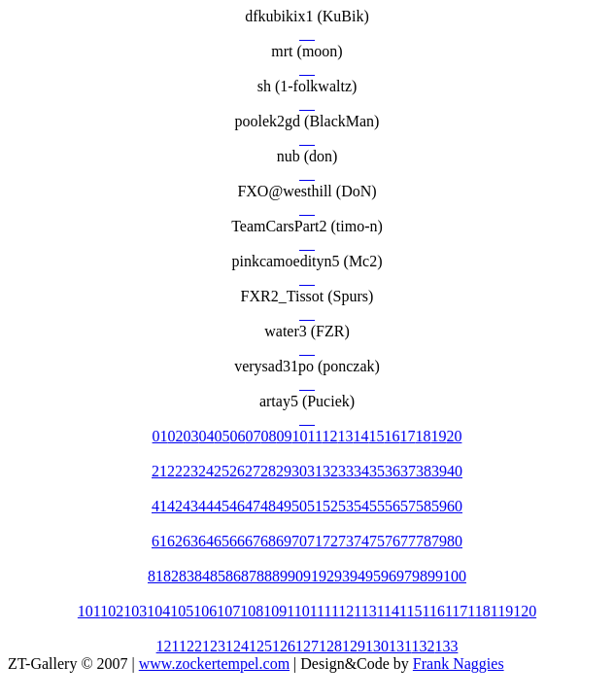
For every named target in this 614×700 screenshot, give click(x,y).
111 (321, 611)
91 (311, 576)
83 (187, 576)
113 (365, 611)
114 (388, 611)
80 (455, 541)
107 (228, 611)
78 (424, 541)
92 (326, 576)
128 (330, 646)
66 (237, 541)
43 (190, 506)
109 (275, 611)
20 (454, 436)
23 (190, 471)
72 (330, 541)
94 (358, 576)
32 (330, 471)
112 (342, 611)
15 (376, 436)
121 (168, 646)
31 (315, 471)
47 (253, 506)
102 (112, 611)
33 (346, 471)
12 (329, 436)
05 (222, 436)
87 (249, 576)
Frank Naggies (459, 664)
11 (315, 436)
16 (392, 436)
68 (268, 541)
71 (315, 541)
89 (280, 576)
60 (455, 506)
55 (377, 506)
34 (361, 471)
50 (299, 506)
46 (237, 506)
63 (190, 541)
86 (233, 576)
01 (160, 436)
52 (330, 506)
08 (269, 436)
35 (377, 471)
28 (268, 471)
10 (300, 436)
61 (159, 541)
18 (423, 436)
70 (299, 541)
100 (455, 576)
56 (392, 506)
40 (455, 471)
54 (361, 506)
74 (361, 541)
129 (354, 646)
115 (410, 611)
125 (260, 646)
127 (307, 646)
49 (284, 506)
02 (176, 436)
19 (438, 436)
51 (315, 506)
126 (284, 646)
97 (404, 576)
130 (377, 646)
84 (202, 576)
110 (298, 611)
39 (439, 471)
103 (135, 611)
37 (408, 471)
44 (206, 506)
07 (254, 436)
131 (400, 646)
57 (408, 506)
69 (284, 541)
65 (222, 541)
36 (392, 471)
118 (478, 611)
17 (407, 436)
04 (207, 436)
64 (206, 541)
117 (456, 611)
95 (373, 576)
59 (439, 506)
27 (253, 471)
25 (222, 471)
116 (434, 611)
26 (237, 471)
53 (346, 506)
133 (446, 646)
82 (171, 576)
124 (237, 646)
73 (346, 541)
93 (342, 576)
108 (252, 611)
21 (159, 471)
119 (502, 611)
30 (299, 471)
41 (159, 506)
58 (424, 506)
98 (420, 576)
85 (218, 576)
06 (238, 436)
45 (222, 506)
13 (345, 436)
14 (360, 436)
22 (175, 471)
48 (268, 506)
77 (408, 541)
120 (525, 611)
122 (190, 646)
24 (206, 471)
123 (214, 646)
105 (182, 611)
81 (155, 576)
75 (377, 541)
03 (191, 436)
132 (423, 646)
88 (264, 576)
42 (175, 506)
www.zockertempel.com (214, 664)
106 (205, 611)
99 (435, 576)
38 (424, 471)
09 (285, 436)
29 (284, 471)
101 (89, 611)
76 (392, 541)
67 (253, 541)
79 (439, 541)
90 (295, 576)
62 (175, 541)
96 (389, 576)
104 (158, 611)
